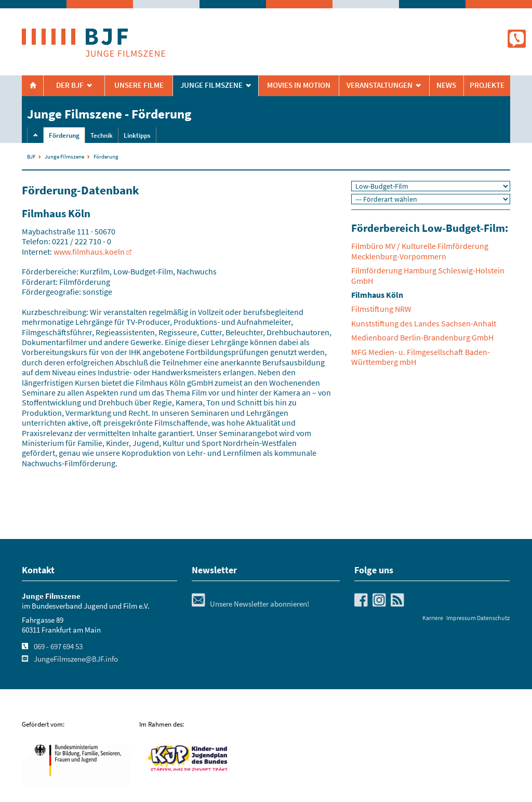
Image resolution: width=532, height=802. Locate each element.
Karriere (433, 618)
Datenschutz (493, 618)
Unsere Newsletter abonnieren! (250, 604)
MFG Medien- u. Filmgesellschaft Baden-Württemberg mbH (421, 357)
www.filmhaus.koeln (89, 252)
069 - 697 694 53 (58, 647)
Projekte (487, 85)
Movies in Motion (299, 85)
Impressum (461, 618)
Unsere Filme (139, 85)
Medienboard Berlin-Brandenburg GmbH (422, 337)
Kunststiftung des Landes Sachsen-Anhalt (424, 323)
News (446, 85)
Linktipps (137, 135)
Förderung (64, 135)
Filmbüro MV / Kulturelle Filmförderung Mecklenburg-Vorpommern (420, 251)
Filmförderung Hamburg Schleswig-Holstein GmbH (428, 275)
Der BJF (70, 85)
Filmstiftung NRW (381, 309)
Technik (102, 135)
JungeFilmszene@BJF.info (76, 659)
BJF (31, 156)
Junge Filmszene (64, 156)
